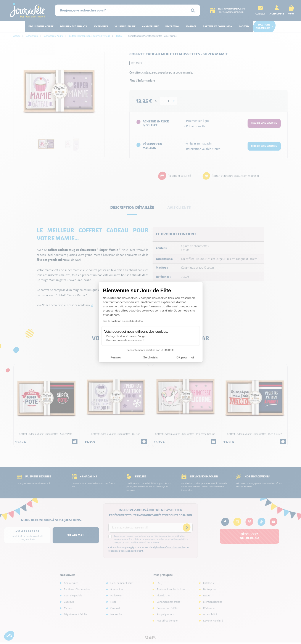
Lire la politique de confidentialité (123, 321)
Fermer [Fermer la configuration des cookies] (116, 357)
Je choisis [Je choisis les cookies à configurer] (150, 357)
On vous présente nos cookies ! (125, 340)
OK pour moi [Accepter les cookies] (185, 357)
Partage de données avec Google (126, 336)
